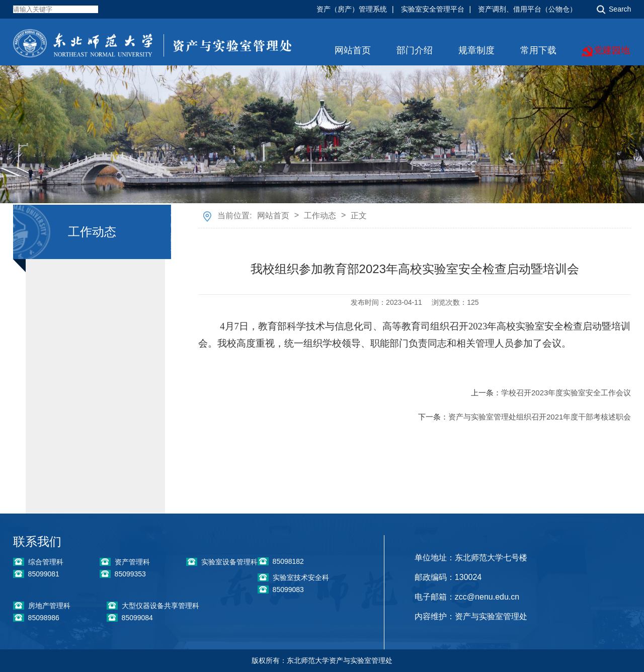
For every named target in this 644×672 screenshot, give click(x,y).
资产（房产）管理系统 (352, 9)
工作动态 (320, 216)
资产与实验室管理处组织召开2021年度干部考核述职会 (540, 417)
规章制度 (476, 50)
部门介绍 (415, 50)
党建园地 (612, 50)
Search (620, 9)
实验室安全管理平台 (433, 9)
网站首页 (353, 50)
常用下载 (538, 50)
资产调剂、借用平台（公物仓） (527, 9)
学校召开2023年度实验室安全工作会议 (566, 393)
